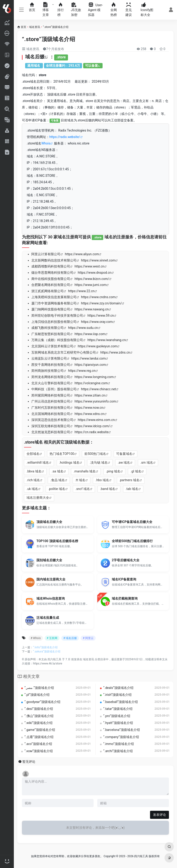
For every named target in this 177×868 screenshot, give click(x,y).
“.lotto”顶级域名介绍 (45, 647)
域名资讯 (35, 27)
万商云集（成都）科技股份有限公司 (57, 340)
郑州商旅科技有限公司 (47, 371)
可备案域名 (124, 454)
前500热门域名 (95, 454)
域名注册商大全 (38, 498)
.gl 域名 (136, 471)
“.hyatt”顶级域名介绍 (118, 723)
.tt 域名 (80, 480)
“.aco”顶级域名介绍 (38, 744)
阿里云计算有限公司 (46, 254)
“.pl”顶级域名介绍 (37, 695)
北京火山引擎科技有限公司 (51, 383)
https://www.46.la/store (48, 664)
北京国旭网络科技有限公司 (51, 414)
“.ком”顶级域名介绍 (39, 751)
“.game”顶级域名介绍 (40, 730)
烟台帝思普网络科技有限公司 (52, 273)
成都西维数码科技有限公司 (51, 266)
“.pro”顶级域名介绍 (117, 716)
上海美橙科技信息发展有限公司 (54, 297)
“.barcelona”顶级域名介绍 (122, 730)
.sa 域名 (58, 471)
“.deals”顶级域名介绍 (118, 688)
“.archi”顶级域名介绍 (118, 751)
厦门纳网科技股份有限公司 (51, 309)
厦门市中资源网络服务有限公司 (54, 303)
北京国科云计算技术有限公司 (52, 346)
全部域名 (33, 454)
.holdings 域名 (69, 463)
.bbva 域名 (34, 471)
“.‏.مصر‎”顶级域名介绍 (39, 688)
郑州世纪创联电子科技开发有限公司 (57, 315)
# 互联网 (52, 638)
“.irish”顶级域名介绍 (117, 695)
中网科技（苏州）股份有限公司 (54, 389)
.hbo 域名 (102, 480)
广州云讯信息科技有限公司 (51, 401)
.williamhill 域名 (38, 463)
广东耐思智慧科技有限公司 (51, 334)
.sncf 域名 (83, 489)
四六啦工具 (54, 659)
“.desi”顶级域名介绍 (39, 709)
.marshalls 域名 (85, 471)
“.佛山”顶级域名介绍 (39, 716)
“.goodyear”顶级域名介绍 (42, 702)
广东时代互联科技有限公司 (51, 408)
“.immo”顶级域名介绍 (119, 744)
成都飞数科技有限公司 (47, 328)
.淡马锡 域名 (99, 463)
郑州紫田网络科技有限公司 (51, 395)
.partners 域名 (129, 480)
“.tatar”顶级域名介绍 (118, 709)
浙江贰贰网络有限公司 (47, 291)
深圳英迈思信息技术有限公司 (52, 420)
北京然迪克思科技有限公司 (51, 432)
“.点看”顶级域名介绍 (39, 737)
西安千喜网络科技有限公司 (51, 365)
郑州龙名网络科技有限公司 (51, 377)
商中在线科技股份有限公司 (51, 279)
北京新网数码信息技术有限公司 (54, 260)
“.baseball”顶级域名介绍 (121, 702)
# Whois (36, 638)
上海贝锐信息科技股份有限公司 (54, 322)
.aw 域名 (124, 463)
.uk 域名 (32, 489)
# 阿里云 (88, 638)
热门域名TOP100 (62, 454)
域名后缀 (35, 57)
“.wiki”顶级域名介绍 (38, 723)
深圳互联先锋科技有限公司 (51, 426)
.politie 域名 (57, 489)
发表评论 (159, 815)
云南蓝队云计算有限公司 (49, 358)
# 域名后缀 (70, 638)
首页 (24, 27)
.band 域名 (108, 489)
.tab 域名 (132, 489)
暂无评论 (29, 762)
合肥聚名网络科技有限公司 (51, 285)
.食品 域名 (58, 480)
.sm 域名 (147, 463)
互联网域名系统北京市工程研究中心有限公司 (64, 352)
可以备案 (91, 66)
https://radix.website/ (65, 137)
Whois (46, 143)
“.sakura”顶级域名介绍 (47, 652)
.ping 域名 (113, 471)
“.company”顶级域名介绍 (121, 737)
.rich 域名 (33, 480)
